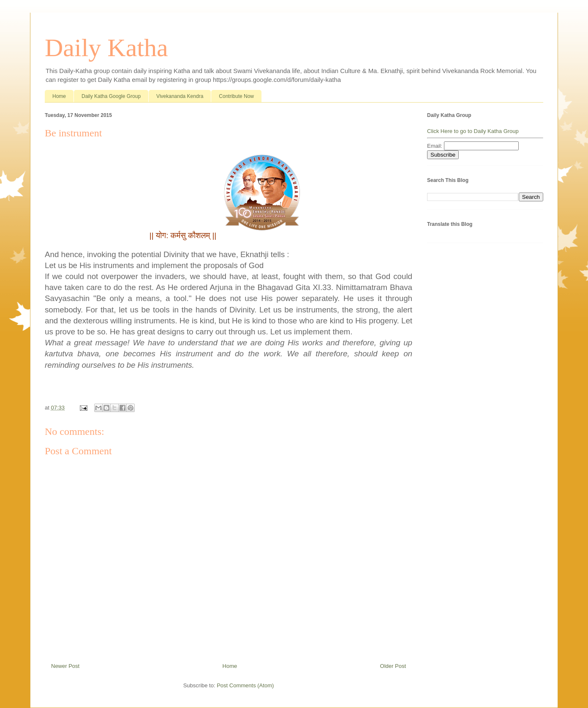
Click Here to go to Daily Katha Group (473, 131)
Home (59, 96)
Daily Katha (106, 48)
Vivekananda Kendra (180, 96)
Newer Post (65, 666)
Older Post (393, 666)
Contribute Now (236, 96)
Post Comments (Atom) (245, 685)
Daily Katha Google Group (111, 96)
